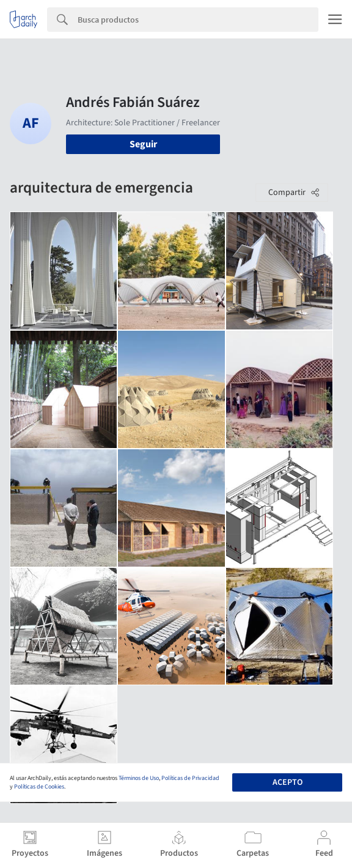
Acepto (288, 782)
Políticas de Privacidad (190, 778)
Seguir (143, 144)
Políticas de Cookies (39, 787)
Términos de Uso (139, 778)
